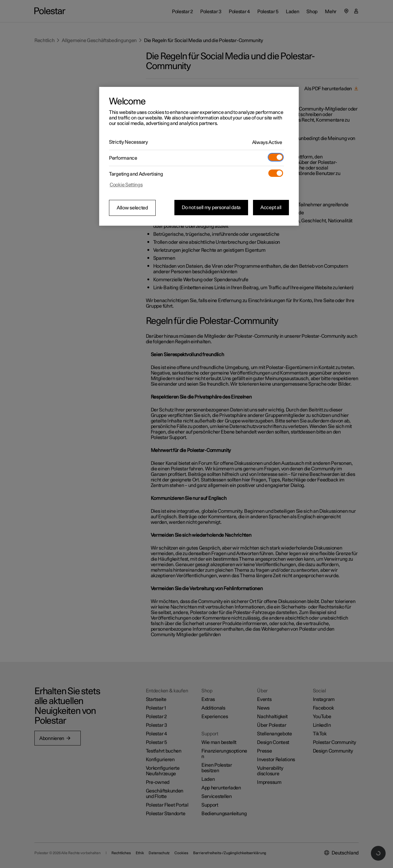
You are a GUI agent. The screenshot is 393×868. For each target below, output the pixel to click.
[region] (199, 156)
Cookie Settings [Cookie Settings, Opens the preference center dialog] (126, 185)
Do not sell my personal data (211, 208)
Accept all (271, 208)
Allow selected (132, 208)
